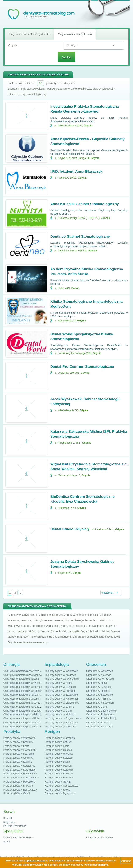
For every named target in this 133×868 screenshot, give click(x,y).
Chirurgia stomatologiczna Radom (23, 727)
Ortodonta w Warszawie (100, 671)
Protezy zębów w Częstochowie (21, 778)
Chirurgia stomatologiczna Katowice (24, 695)
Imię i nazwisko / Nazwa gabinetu (29, 34)
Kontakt (8, 818)
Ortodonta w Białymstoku (100, 715)
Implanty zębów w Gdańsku (60, 687)
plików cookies (36, 861)
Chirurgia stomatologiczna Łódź (21, 679)
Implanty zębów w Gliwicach (61, 727)
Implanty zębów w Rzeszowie (61, 723)
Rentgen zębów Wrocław (59, 754)
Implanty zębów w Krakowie (60, 675)
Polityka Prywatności (15, 826)
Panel (7, 842)
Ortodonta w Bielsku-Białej (101, 719)
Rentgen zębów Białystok (59, 774)
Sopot (75, 288)
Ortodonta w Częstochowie (101, 711)
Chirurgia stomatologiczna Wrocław (23, 683)
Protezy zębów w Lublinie (18, 762)
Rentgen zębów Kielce (57, 790)
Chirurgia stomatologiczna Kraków (23, 675)
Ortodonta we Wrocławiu (100, 679)
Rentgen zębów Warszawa (60, 738)
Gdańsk (105, 218)
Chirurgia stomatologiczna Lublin (22, 699)
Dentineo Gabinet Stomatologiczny (80, 237)
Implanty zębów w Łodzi (58, 683)
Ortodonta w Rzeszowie (100, 727)
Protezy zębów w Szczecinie (19, 766)
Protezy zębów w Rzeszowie (19, 782)
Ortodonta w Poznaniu (99, 699)
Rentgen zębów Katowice (59, 770)
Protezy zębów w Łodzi (16, 746)
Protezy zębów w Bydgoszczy (20, 790)
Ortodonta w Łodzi (97, 683)
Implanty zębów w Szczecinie (61, 695)
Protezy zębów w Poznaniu (19, 754)
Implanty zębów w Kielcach (60, 715)
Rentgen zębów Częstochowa (62, 786)
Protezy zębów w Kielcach (18, 786)
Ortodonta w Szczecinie (100, 695)
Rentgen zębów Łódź (57, 746)
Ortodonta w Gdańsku (99, 687)
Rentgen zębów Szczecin (59, 758)
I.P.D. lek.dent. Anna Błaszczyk (76, 172)
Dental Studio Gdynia (69, 529)
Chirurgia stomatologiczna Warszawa (24, 671)
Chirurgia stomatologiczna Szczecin (23, 703)
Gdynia (88, 126)
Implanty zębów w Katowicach (62, 699)
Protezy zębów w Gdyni (17, 793)
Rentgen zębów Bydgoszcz (60, 793)
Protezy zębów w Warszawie (19, 738)
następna (107, 593)
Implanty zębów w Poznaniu (61, 691)
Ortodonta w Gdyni (97, 707)
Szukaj (66, 57)
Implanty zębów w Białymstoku (62, 703)
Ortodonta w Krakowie (99, 675)
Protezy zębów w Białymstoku (20, 774)
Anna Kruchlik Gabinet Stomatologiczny (85, 204)
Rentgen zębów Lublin (57, 762)
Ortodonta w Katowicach (100, 703)
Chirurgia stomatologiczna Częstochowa (26, 711)
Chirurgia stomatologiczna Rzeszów (24, 707)
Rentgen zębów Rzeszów (59, 778)
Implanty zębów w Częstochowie (63, 719)
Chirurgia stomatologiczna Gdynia (22, 715)
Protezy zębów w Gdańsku (18, 758)
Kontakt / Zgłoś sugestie (99, 838)
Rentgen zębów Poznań (58, 766)
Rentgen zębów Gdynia (58, 782)
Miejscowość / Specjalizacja (75, 34)
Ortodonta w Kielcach (98, 723)
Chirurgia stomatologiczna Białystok (23, 719)
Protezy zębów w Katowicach (20, 770)
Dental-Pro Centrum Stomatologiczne (82, 367)
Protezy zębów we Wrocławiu (20, 750)
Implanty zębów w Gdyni (59, 711)
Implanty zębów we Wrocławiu (62, 679)
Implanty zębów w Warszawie (61, 671)
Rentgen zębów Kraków (58, 742)
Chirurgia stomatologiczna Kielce (22, 723)
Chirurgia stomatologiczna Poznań (23, 687)
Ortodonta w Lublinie (98, 691)
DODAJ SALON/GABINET (18, 838)
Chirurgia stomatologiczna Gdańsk (23, 691)
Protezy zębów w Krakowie (19, 742)
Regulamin (9, 822)
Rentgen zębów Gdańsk (58, 750)
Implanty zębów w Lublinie (60, 707)
